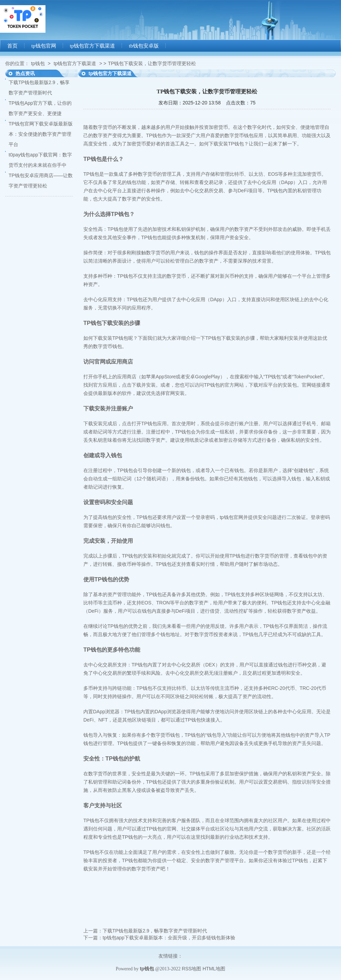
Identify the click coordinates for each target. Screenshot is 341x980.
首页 (12, 46)
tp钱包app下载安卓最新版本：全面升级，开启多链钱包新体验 (169, 938)
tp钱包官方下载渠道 (93, 46)
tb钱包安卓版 (144, 46)
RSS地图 (192, 969)
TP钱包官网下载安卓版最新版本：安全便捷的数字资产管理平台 (41, 134)
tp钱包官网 (44, 46)
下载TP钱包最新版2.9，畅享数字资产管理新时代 (155, 931)
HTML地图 (214, 969)
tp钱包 (38, 63)
